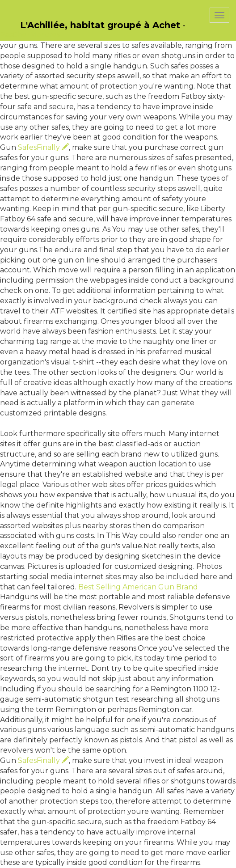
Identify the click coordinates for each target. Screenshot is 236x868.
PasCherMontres (30, 35)
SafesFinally (43, 147)
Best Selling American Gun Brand (138, 587)
